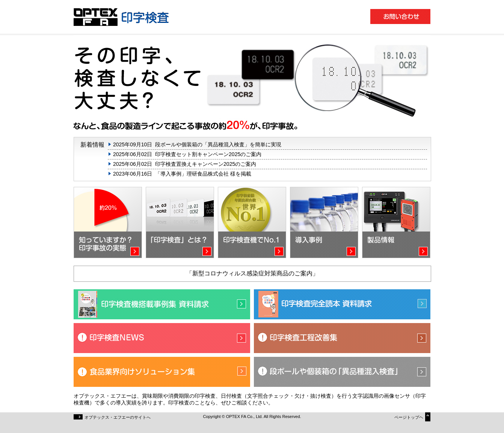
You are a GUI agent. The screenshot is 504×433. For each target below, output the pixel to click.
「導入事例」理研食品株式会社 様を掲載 (203, 174)
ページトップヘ (412, 416)
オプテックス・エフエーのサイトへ (112, 417)
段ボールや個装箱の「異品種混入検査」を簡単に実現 (218, 144)
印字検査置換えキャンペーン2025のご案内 (206, 164)
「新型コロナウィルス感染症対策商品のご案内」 (252, 273)
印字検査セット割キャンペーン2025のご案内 (208, 154)
